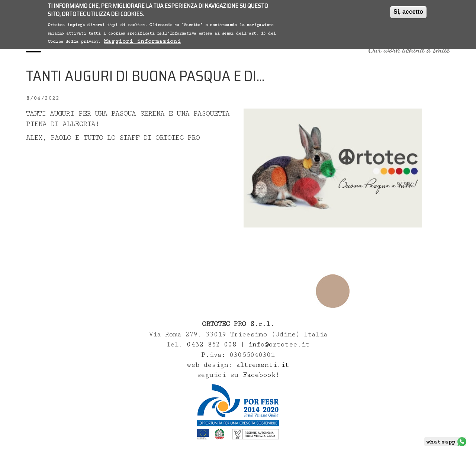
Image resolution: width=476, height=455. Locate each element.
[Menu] (33, 49)
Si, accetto (408, 11)
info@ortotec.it (279, 344)
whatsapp (441, 442)
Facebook (259, 375)
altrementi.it (263, 365)
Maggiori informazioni (142, 40)
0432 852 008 (213, 344)
